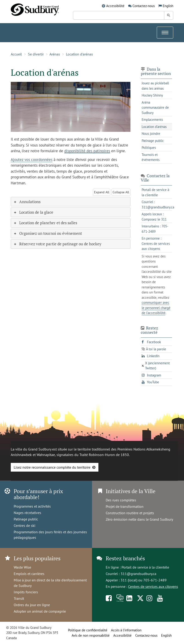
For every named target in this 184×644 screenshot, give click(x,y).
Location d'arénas (79, 54)
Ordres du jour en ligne (32, 605)
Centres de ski (24, 525)
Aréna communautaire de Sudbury (155, 108)
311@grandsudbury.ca (138, 574)
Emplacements (152, 120)
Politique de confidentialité (88, 630)
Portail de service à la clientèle (145, 567)
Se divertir (36, 54)
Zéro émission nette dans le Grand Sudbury (139, 519)
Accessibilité (115, 6)
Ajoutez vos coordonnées (32, 160)
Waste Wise (22, 567)
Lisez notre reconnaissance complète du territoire (52, 467)
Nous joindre (151, 134)
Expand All (102, 192)
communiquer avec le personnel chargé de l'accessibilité (156, 308)
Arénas (55, 54)
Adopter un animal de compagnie (40, 611)
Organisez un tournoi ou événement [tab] (48, 233)
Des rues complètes (121, 500)
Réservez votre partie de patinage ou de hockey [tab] (57, 244)
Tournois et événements (151, 157)
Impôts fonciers (26, 592)
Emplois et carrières (29, 574)
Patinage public (153, 141)
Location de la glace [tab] (33, 212)
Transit (19, 598)
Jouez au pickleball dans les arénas (155, 86)
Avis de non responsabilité (91, 635)
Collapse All (121, 192)
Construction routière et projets (130, 513)
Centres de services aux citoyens (153, 586)
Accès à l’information (126, 630)
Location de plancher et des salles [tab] (45, 223)
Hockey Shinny (152, 95)
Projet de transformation (125, 506)
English (168, 6)
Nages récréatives (27, 513)
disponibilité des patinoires (87, 151)
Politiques (149, 148)
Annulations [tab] (27, 202)
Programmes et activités (32, 506)
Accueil (16, 54)
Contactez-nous (144, 6)
